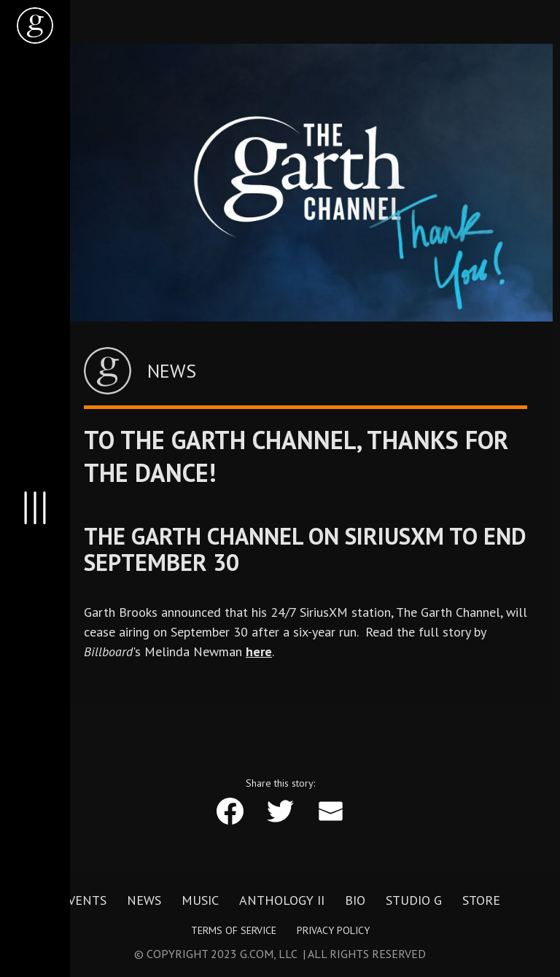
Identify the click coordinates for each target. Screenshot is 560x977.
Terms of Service (234, 930)
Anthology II (282, 900)
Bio (355, 900)
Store (481, 900)
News (144, 900)
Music (200, 900)
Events (83, 900)
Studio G (414, 900)
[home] (35, 26)
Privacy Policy (333, 930)
